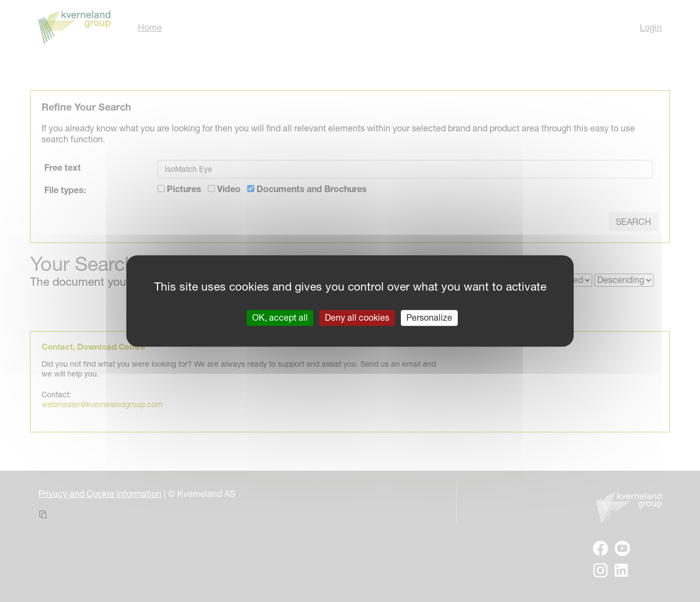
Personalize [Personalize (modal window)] (429, 317)
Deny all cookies (357, 317)
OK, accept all (280, 317)
